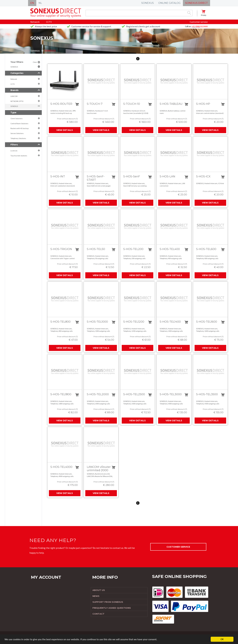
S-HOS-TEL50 (96, 249)
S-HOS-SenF (132, 176)
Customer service (199, 22)
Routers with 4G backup (20, 128)
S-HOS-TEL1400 (170, 322)
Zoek (189, 13)
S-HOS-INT (58, 176)
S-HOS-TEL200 (133, 249)
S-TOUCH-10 (132, 104)
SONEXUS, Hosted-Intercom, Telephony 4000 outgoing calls (62, 475)
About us (99, 590)
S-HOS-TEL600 (206, 249)
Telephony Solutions (18, 138)
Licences (14, 151)
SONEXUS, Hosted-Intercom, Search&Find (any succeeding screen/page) (135, 186)
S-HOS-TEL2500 (134, 394)
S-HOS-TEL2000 (98, 394)
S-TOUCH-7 (95, 104)
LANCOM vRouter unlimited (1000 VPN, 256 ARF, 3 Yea (99, 472)
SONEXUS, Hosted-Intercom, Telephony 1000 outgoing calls (98, 330)
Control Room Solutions (19, 123)
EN (32, 3)
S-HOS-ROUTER (61, 104)
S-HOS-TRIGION (61, 249)
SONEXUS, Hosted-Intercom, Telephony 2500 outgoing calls (135, 402)
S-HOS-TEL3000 (171, 394)
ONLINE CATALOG (169, 3)
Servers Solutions (17, 133)
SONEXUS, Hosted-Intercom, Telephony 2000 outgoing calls (98, 402)
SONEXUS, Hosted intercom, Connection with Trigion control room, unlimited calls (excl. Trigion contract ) (64, 260)
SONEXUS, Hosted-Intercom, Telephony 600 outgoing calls (207, 257)
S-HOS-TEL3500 (207, 394)
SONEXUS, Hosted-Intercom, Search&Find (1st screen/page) (99, 185)
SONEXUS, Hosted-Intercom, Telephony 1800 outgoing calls (62, 402)
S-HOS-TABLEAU (171, 104)
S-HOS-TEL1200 (134, 322)
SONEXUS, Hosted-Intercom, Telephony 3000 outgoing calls (171, 402)
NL (40, 3)
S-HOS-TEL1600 (207, 322)
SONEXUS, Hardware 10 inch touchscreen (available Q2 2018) (136, 112)
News (96, 596)
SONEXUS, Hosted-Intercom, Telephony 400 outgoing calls (171, 257)
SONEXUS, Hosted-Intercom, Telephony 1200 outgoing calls (135, 330)
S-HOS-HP (203, 104)
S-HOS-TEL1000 (97, 322)
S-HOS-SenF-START (96, 178)
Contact (98, 614)
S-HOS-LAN (167, 176)
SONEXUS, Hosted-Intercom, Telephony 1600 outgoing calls (208, 330)
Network (35, 22)
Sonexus (35, 51)
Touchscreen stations (19, 156)
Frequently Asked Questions (112, 608)
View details (65, 130)
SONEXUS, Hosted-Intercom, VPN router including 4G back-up (63, 112)
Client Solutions (16, 118)
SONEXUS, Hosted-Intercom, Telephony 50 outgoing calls (98, 257)
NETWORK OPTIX (17, 101)
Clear (35, 62)
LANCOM (14, 96)
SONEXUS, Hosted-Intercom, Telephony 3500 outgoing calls (208, 402)
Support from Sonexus (108, 602)
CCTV (49, 22)
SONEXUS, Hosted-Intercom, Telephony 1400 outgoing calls (171, 330)
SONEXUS (148, 3)
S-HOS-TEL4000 (61, 467)
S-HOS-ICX (203, 176)
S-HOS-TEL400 (170, 249)
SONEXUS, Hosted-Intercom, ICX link (210, 183)
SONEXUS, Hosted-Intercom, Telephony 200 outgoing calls (134, 257)
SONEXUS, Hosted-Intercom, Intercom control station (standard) (210, 112)
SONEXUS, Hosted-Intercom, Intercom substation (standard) (63, 185)
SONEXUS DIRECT (196, 3)
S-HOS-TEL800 (60, 322)
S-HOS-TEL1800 (61, 394)
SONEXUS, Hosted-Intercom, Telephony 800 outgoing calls (61, 330)
